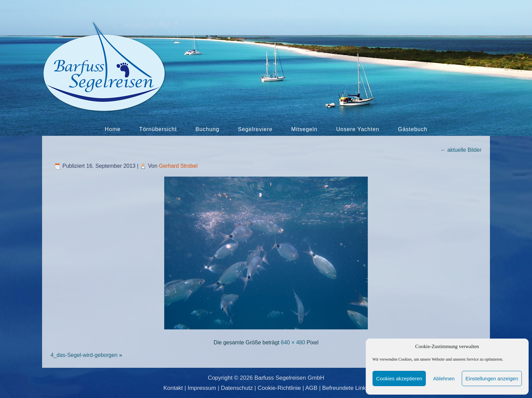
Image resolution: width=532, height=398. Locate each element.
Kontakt (173, 388)
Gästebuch (413, 129)
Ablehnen (444, 378)
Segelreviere (255, 129)
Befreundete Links (346, 388)
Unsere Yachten (358, 129)
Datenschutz (237, 388)
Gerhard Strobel (178, 166)
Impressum (202, 388)
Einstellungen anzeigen (492, 378)
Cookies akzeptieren (399, 378)
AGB (311, 388)
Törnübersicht (158, 129)
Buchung (207, 129)
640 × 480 (293, 342)
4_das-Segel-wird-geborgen (84, 355)
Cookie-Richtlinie (279, 388)
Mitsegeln (304, 129)
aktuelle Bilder (461, 150)
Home (113, 129)
